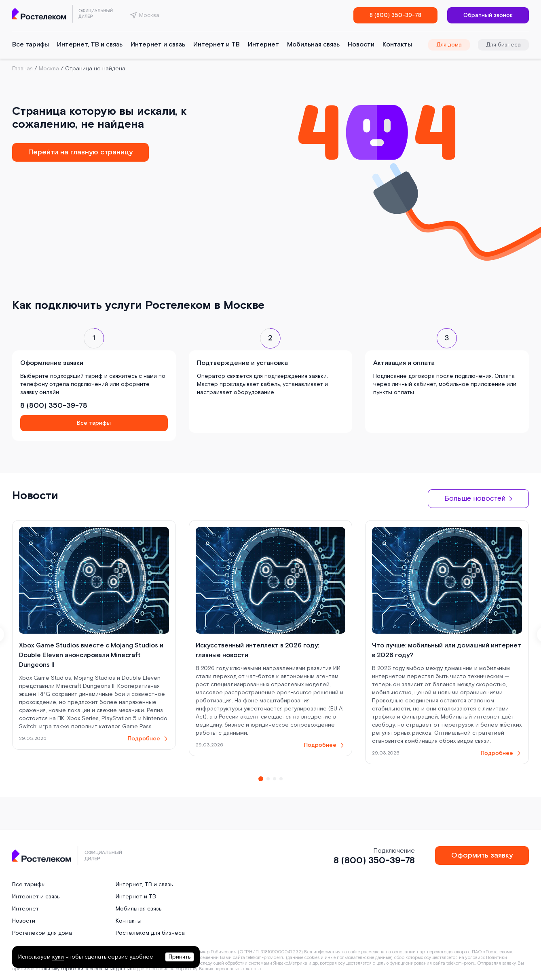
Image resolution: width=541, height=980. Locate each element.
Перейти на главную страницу (80, 152)
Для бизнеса (503, 45)
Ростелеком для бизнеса (150, 933)
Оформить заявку (482, 855)
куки (58, 957)
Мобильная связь (313, 45)
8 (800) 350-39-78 (395, 15)
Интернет (263, 45)
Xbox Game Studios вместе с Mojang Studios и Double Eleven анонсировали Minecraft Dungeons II (91, 655)
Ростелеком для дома (42, 933)
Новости (361, 45)
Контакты (397, 45)
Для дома (449, 45)
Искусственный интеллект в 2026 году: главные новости (257, 650)
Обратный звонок (488, 15)
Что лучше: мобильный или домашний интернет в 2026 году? (447, 650)
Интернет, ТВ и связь (90, 45)
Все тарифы (31, 45)
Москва (49, 69)
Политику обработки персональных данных (86, 969)
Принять (180, 957)
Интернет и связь (158, 45)
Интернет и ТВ (217, 45)
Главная (22, 69)
